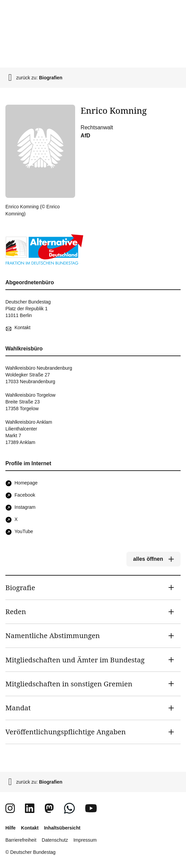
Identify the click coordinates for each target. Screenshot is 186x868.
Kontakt (30, 828)
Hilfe (10, 828)
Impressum (85, 840)
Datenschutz (55, 840)
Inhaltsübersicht (62, 828)
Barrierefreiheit (21, 840)
